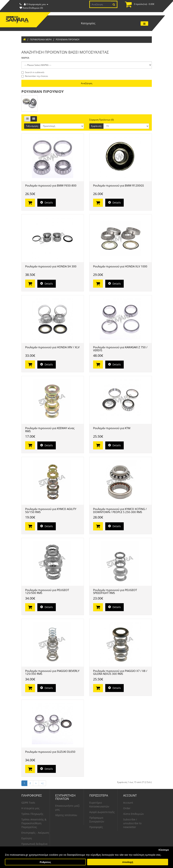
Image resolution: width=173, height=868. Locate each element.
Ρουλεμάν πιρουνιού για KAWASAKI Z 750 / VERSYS (120, 349)
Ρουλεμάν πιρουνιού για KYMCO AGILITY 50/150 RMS (51, 510)
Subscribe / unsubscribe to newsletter (132, 823)
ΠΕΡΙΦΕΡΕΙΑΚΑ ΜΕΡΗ (41, 40)
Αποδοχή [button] (128, 862)
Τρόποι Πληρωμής (32, 814)
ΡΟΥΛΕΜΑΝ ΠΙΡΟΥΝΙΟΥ (68, 40)
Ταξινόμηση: (32, 126)
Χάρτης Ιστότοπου (66, 815)
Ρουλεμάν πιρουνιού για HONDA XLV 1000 (120, 266)
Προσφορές (96, 827)
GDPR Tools (28, 803)
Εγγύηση (27, 838)
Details (47, 203)
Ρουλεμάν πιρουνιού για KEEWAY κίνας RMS (50, 430)
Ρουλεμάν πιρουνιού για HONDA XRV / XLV (52, 347)
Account (128, 803)
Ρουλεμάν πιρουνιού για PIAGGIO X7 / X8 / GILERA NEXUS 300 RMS (120, 672)
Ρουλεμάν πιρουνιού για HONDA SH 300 (51, 266)
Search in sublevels (33, 72)
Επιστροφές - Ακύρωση (35, 833)
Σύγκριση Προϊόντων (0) (102, 120)
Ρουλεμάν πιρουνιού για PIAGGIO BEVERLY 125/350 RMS (52, 672)
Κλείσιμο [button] (164, 850)
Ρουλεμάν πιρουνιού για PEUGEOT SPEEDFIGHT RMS (115, 591)
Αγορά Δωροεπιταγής (102, 812)
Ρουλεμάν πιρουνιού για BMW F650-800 (51, 185)
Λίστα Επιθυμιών (134, 814)
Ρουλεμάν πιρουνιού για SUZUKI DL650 (50, 752)
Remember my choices (35, 76)
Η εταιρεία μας (30, 808)
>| (42, 783)
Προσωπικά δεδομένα (34, 844)
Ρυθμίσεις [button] (45, 862)
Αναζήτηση (87, 83)
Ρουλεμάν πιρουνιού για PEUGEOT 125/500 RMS (47, 591)
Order (127, 808)
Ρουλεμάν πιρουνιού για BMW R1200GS (118, 185)
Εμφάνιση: (96, 126)
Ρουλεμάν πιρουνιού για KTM (112, 428)
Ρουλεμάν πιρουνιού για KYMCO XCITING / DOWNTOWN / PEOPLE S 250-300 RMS (120, 510)
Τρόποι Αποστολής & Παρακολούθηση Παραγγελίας (34, 823)
